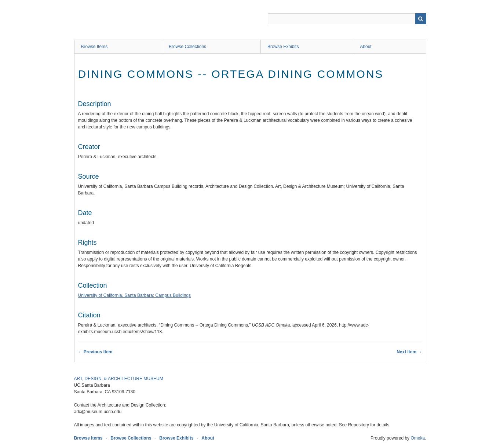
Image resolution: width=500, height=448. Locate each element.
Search (421, 19)
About (366, 47)
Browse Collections (187, 47)
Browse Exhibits (283, 47)
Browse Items (94, 47)
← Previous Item (95, 352)
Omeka (418, 438)
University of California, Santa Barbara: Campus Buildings (134, 295)
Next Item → (409, 352)
